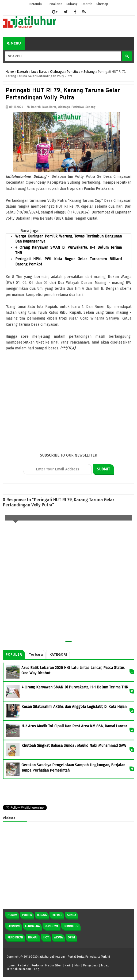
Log (37, 969)
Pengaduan (91, 965)
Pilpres (57, 915)
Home (11, 965)
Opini (71, 937)
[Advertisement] (68, 407)
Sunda (72, 915)
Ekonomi (14, 926)
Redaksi (23, 965)
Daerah (36, 107)
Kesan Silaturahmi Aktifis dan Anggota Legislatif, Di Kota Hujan (74, 707)
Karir (68, 965)
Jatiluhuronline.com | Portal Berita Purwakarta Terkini (74, 957)
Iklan (77, 965)
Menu (14, 43)
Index (105, 965)
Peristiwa (78, 107)
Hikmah (33, 937)
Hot (46, 937)
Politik (27, 915)
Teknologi (71, 926)
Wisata (58, 937)
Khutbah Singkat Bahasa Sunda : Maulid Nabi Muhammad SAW (74, 746)
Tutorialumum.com (19, 969)
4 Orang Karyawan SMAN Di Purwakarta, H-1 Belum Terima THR (75, 687)
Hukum (12, 915)
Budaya (42, 915)
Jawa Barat (49, 107)
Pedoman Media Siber (47, 965)
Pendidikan (15, 937)
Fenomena (32, 926)
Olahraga (64, 107)
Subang (90, 107)
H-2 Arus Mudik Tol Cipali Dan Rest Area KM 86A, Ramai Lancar (74, 726)
